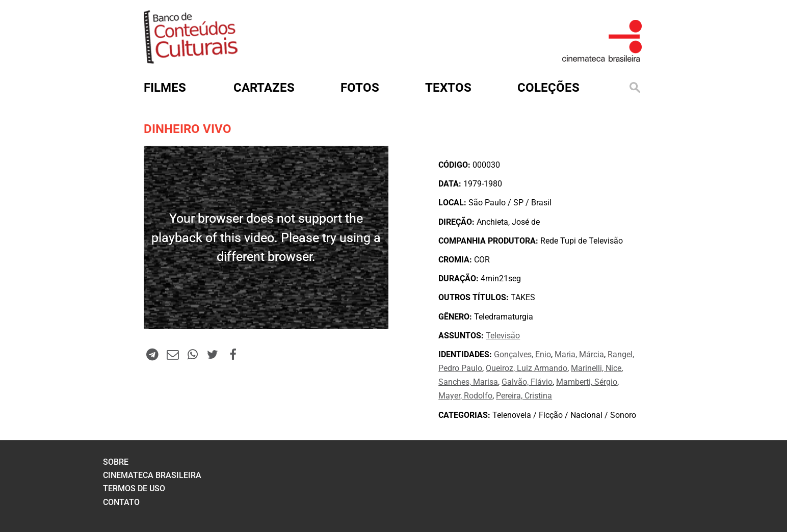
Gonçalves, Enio (522, 354)
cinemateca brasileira (152, 475)
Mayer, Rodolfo (465, 396)
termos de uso (134, 488)
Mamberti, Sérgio (587, 382)
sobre (116, 462)
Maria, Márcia (579, 354)
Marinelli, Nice (596, 368)
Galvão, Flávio (527, 382)
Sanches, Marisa (468, 382)
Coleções (548, 88)
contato (121, 502)
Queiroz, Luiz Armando (527, 368)
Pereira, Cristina (524, 396)
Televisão (503, 336)
